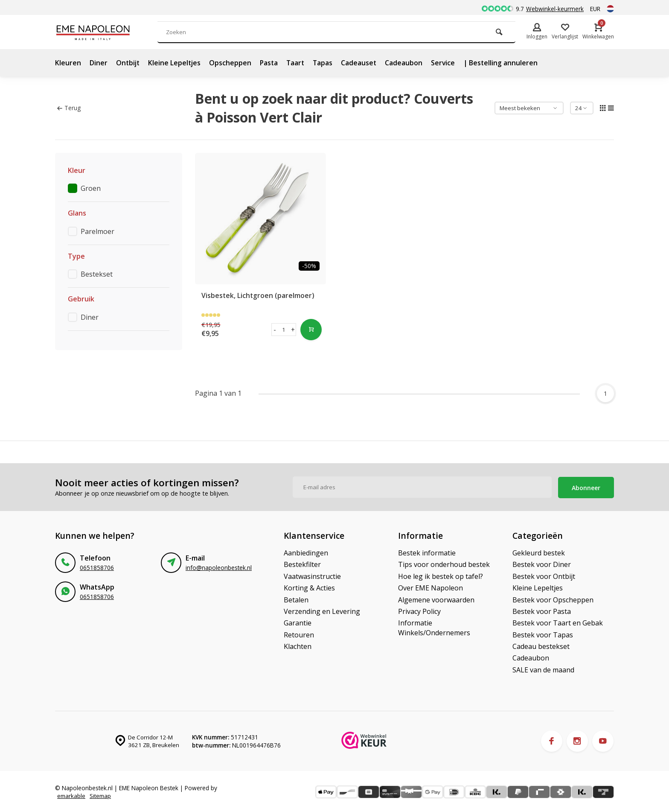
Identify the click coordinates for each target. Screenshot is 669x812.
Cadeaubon (408, 63)
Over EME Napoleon (430, 587)
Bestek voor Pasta (542, 610)
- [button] (275, 330)
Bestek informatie (427, 552)
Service (448, 63)
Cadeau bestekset (541, 646)
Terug (69, 108)
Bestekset (97, 274)
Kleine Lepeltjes (176, 63)
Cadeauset (363, 63)
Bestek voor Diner (542, 564)
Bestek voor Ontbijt (544, 575)
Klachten (298, 646)
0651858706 (97, 567)
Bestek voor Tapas (543, 634)
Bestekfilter (302, 564)
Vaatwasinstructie (312, 575)
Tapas (327, 63)
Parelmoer (97, 231)
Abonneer (586, 486)
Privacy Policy (419, 610)
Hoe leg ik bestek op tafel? (441, 575)
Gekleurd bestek (539, 552)
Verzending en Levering (322, 610)
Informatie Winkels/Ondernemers (434, 627)
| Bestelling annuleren (506, 63)
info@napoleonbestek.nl (219, 567)
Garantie (298, 622)
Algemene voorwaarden (436, 599)
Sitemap (102, 795)
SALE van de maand (543, 669)
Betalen (296, 599)
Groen (91, 188)
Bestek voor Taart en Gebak (558, 622)
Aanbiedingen (306, 552)
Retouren (299, 634)
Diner (99, 63)
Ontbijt (128, 63)
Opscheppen (232, 63)
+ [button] (293, 330)
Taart (299, 63)
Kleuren (68, 63)
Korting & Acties (309, 587)
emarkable (72, 795)
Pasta (271, 63)
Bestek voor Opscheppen (553, 599)
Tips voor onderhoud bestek (444, 564)
